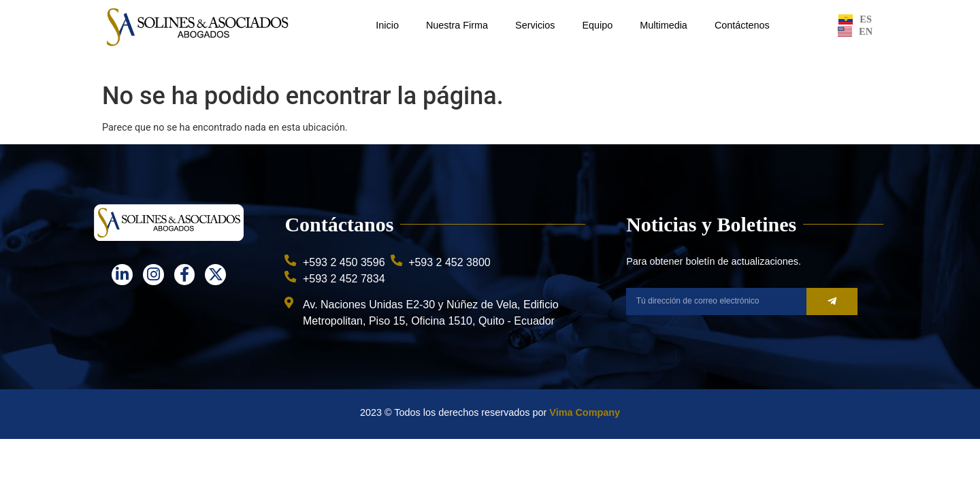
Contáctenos (742, 25)
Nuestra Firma (457, 25)
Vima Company (585, 412)
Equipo (597, 25)
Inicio (387, 25)
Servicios (535, 25)
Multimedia (664, 25)
